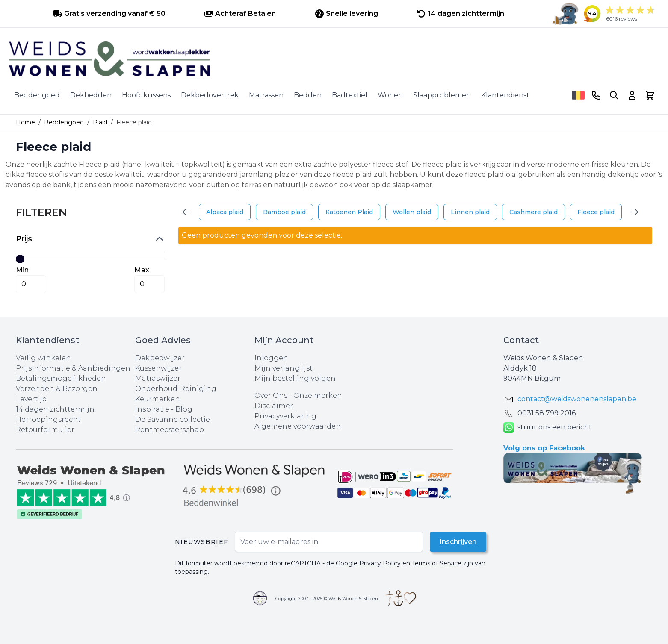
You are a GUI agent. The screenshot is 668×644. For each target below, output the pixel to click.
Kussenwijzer (158, 368)
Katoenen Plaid (349, 212)
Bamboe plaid (284, 212)
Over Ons (271, 396)
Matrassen (266, 95)
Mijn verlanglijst (284, 368)
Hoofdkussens (146, 95)
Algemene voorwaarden (298, 426)
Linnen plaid (470, 212)
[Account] (632, 95)
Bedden (308, 95)
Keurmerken (158, 399)
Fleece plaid (596, 212)
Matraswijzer (158, 378)
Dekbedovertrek (210, 95)
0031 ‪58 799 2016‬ (547, 413)
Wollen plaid (412, 212)
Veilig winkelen (43, 358)
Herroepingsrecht (48, 419)
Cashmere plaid (534, 212)
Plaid (100, 122)
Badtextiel (350, 95)
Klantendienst (505, 95)
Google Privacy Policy (368, 563)
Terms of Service (437, 563)
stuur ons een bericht (548, 428)
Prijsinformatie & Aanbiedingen (73, 368)
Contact (521, 340)
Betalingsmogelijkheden (61, 378)
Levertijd (31, 399)
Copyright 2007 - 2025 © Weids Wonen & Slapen (327, 598)
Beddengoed (37, 95)
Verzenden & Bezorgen (57, 389)
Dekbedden (91, 95)
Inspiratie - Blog (164, 409)
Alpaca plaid (225, 212)
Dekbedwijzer (160, 358)
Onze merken (318, 396)
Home (25, 122)
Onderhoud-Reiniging (176, 389)
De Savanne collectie (173, 419)
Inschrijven (458, 542)
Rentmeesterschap (170, 430)
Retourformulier (45, 430)
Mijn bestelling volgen (295, 378)
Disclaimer (274, 406)
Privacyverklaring (285, 416)
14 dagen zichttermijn (55, 409)
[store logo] (334, 59)
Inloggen (271, 358)
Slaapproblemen (442, 95)
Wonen (390, 95)
